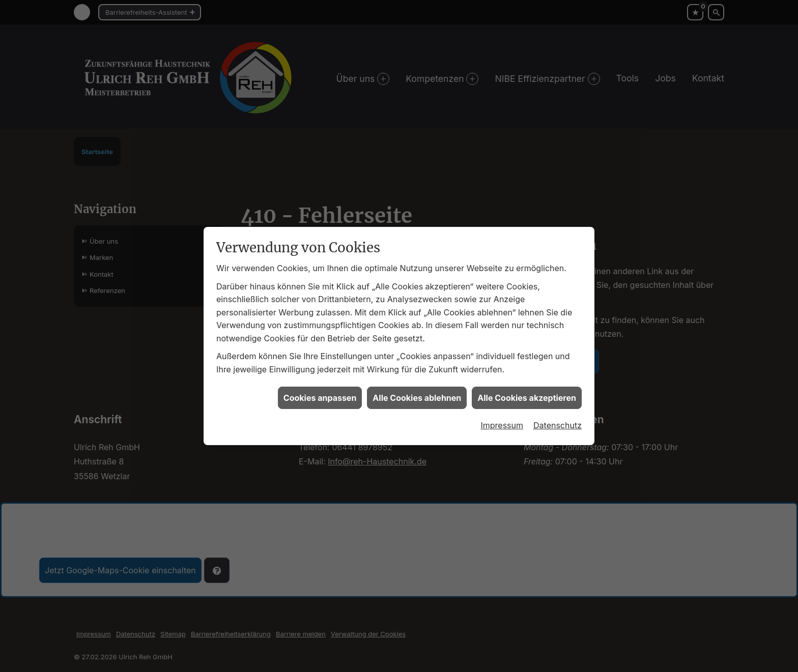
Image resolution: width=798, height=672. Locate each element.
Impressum (502, 411)
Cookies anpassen (320, 383)
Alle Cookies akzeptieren (527, 383)
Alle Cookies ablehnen (417, 383)
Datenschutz (558, 411)
